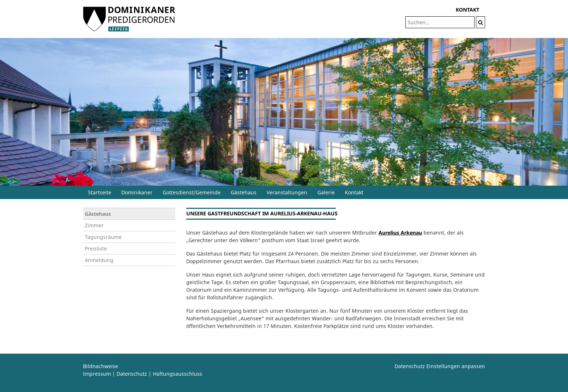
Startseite (100, 192)
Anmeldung (99, 260)
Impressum (97, 374)
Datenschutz (132, 374)
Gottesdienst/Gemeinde (192, 192)
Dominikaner (137, 192)
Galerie (326, 192)
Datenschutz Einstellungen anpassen (440, 366)
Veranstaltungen (287, 192)
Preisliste (96, 248)
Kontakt (354, 192)
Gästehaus (244, 192)
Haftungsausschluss (177, 374)
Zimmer (94, 225)
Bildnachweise (101, 366)
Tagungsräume (103, 237)
